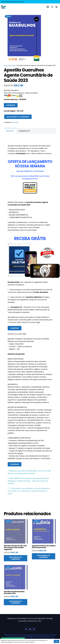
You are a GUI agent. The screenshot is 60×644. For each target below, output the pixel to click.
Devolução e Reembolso (28, 621)
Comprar (11, 105)
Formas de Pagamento (37, 618)
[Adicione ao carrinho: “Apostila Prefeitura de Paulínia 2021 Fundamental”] (44, 556)
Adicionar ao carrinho (18, 117)
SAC (40, 621)
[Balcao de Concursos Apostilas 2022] (4, 7)
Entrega (50, 618)
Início (6, 65)
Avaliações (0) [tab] (24, 131)
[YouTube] (30, 629)
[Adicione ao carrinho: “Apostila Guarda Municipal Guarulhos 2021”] (16, 602)
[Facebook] (26, 629)
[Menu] (48, 7)
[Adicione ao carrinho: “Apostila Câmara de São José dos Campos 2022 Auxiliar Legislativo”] (16, 558)
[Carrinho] (56, 7)
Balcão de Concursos (12, 635)
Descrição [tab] (10, 131)
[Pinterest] (34, 629)
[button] (52, 7)
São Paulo (12, 65)
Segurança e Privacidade (17, 618)
